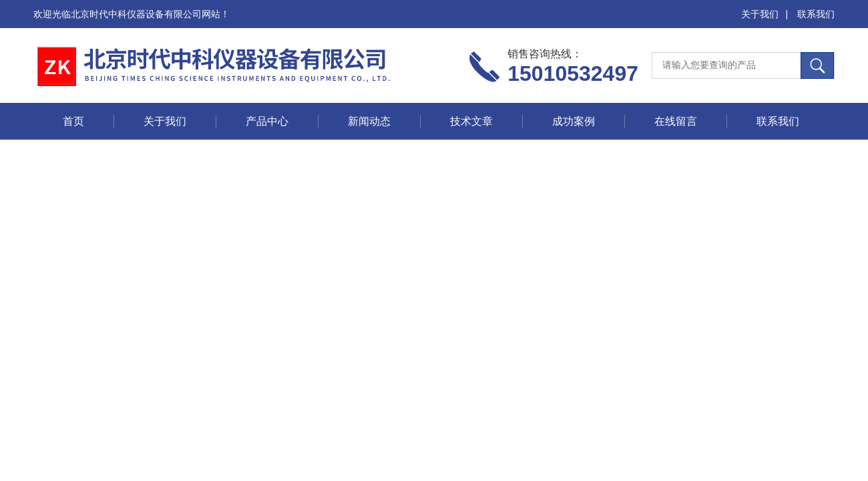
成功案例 (574, 121)
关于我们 (760, 14)
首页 (73, 121)
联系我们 (816, 14)
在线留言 (676, 121)
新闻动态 (369, 121)
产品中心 (267, 121)
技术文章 (471, 121)
